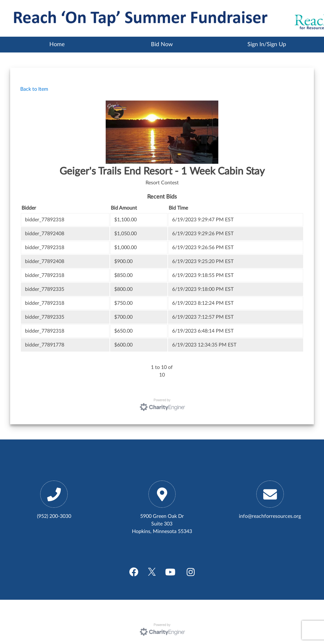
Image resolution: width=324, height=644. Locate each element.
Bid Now (162, 44)
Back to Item (34, 89)
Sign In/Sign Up (267, 44)
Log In (303, 18)
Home (57, 44)
